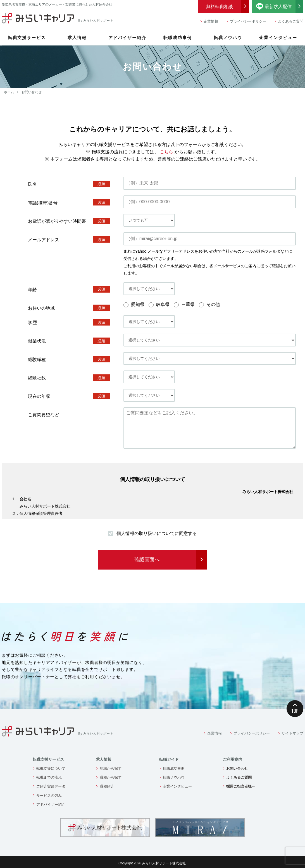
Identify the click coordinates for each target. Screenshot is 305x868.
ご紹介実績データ (51, 786)
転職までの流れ (49, 777)
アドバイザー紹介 (127, 38)
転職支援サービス (27, 38)
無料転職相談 (220, 7)
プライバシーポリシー (248, 21)
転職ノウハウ (228, 38)
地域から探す (111, 768)
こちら (166, 152)
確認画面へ (147, 559)
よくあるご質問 (291, 21)
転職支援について (51, 768)
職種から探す (111, 777)
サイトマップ (292, 733)
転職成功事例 (178, 38)
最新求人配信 (280, 6)
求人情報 (77, 38)
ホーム (9, 92)
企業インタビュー (278, 38)
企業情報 (211, 21)
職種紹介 (107, 786)
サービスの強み (49, 796)
